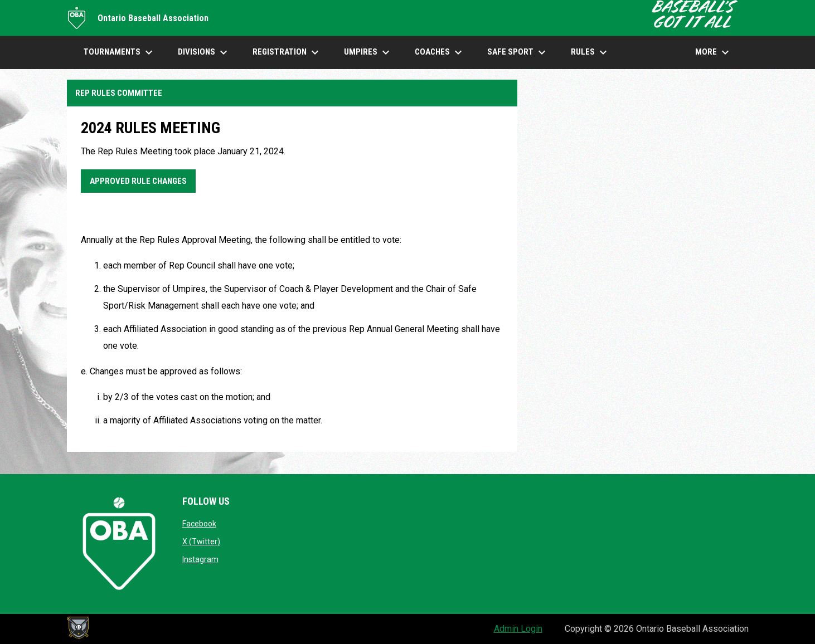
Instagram (200, 559)
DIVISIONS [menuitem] (204, 52)
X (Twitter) (201, 541)
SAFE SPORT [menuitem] (518, 52)
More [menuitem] (714, 52)
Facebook (199, 524)
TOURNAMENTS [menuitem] (120, 52)
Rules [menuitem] (590, 52)
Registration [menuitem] (287, 52)
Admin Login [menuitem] (518, 629)
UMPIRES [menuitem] (368, 52)
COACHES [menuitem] (440, 52)
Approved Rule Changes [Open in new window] (138, 181)
